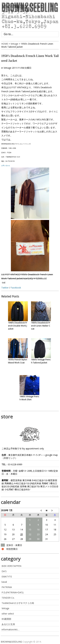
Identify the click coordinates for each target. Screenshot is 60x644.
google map (52, 455)
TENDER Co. (8, 598)
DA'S (4, 571)
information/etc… (11, 629)
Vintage (8, 68)
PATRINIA (7, 587)
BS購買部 (6, 619)
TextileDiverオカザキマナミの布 (18, 603)
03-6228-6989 (15, 464)
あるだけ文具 (8, 624)
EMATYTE (7, 577)
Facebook (16, 288)
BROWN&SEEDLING (11, 642)
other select (8, 614)
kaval (4, 582)
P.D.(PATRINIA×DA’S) (13, 592)
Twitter (5, 288)
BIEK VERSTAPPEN (11, 566)
